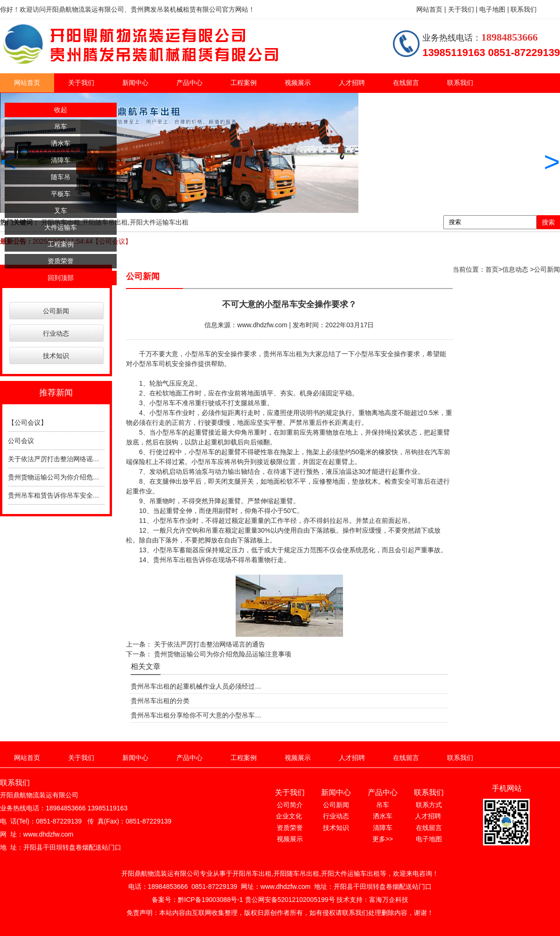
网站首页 (27, 83)
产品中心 (189, 83)
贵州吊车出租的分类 (160, 701)
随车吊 (61, 177)
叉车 (61, 211)
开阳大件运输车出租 (159, 222)
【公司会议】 (28, 422)
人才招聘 (352, 83)
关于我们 (81, 83)
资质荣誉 (61, 261)
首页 (492, 269)
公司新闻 (56, 311)
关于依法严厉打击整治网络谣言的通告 (63, 459)
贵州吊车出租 (283, 354)
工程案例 (244, 83)
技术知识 (56, 356)
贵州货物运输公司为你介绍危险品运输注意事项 (77, 477)
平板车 (61, 194)
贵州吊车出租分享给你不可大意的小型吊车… (196, 715)
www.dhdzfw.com (262, 325)
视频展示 (298, 83)
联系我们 (460, 83)
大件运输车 (61, 227)
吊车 (61, 127)
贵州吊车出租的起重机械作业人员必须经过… (196, 686)
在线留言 (406, 83)
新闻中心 (135, 83)
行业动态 (56, 333)
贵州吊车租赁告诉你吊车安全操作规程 (63, 495)
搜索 (548, 222)
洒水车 (61, 143)
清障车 (61, 160)
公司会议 (21, 441)
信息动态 (515, 269)
